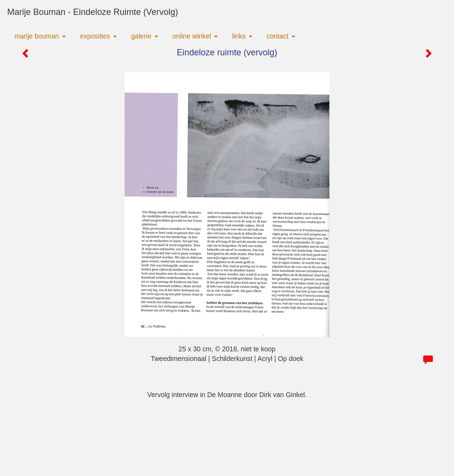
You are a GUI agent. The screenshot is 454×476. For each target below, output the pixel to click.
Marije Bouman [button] (40, 36)
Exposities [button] (99, 36)
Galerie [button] (145, 36)
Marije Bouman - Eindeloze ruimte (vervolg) (93, 12)
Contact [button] (281, 36)
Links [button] (242, 36)
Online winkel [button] (195, 36)
